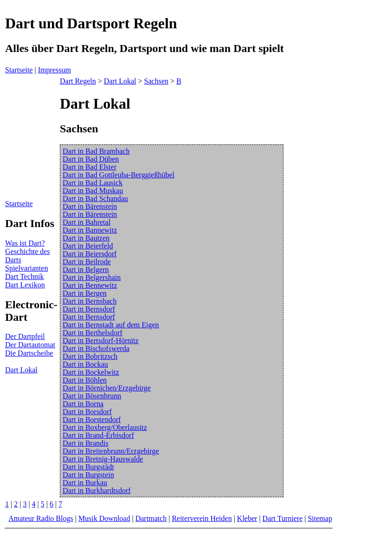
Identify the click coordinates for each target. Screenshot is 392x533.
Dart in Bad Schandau (95, 198)
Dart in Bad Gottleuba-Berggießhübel (119, 175)
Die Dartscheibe (29, 353)
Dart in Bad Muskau (93, 191)
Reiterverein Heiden (202, 518)
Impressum (55, 70)
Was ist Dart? (25, 243)
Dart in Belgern (86, 270)
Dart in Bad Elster (90, 167)
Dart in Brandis (86, 443)
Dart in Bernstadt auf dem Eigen (111, 325)
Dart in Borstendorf (92, 419)
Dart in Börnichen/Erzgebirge (107, 388)
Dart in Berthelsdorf (93, 333)
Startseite (19, 70)
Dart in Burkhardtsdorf (97, 491)
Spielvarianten (26, 268)
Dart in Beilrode (87, 262)
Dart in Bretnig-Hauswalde (103, 459)
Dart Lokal (21, 370)
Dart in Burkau (85, 483)
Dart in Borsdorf (87, 412)
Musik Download (104, 518)
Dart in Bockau (85, 364)
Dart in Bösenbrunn (92, 396)
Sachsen (156, 81)
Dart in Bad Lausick (93, 183)
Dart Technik (24, 276)
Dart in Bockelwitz (91, 372)
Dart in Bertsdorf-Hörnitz (101, 341)
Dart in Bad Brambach (96, 151)
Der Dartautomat (30, 345)
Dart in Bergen (85, 293)
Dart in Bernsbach (90, 301)
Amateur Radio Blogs (41, 518)
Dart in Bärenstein (90, 206)
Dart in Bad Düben (91, 159)
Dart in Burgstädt (88, 467)
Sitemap (320, 518)
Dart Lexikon (25, 285)
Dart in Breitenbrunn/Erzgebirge (111, 451)
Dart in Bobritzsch (90, 356)
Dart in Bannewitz (90, 230)
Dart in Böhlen (85, 380)
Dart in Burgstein (88, 475)
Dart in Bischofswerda (96, 348)
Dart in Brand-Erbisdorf (98, 435)
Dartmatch (151, 518)
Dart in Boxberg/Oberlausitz (105, 427)
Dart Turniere (283, 518)
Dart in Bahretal (87, 222)
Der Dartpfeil (25, 336)
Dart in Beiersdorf (90, 254)
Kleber (247, 518)
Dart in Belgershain (92, 277)
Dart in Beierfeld (88, 246)
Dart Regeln (78, 81)
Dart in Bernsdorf (89, 309)
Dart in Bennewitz (90, 285)
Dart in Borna (83, 404)
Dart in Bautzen (86, 238)
